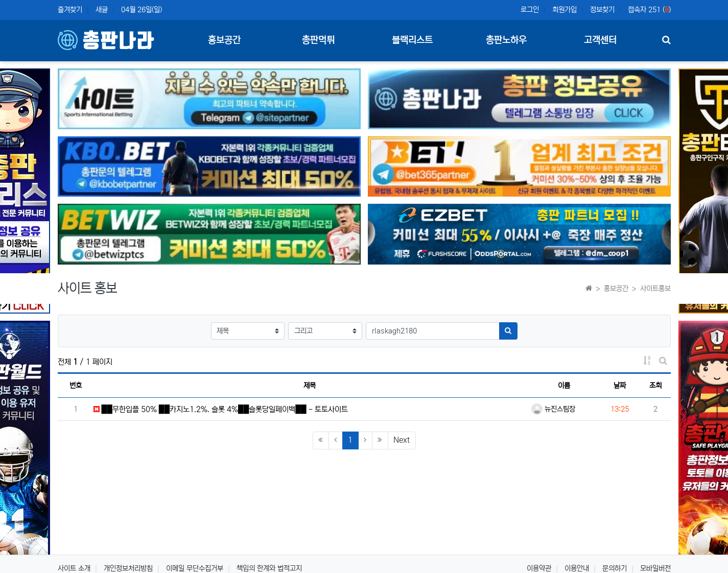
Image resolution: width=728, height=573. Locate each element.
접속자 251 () (649, 10)
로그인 (530, 10)
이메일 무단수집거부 (195, 568)
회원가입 (565, 10)
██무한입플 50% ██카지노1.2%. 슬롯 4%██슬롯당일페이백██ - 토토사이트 (221, 409)
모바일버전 (655, 568)
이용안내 (577, 568)
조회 (655, 386)
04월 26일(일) (142, 10)
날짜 (620, 386)
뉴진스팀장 (553, 409)
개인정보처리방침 (128, 568)
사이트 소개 (74, 568)
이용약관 (539, 568)
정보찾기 (602, 10)
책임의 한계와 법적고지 (269, 568)
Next (402, 440)
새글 (102, 10)
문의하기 (615, 568)
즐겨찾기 (70, 10)
